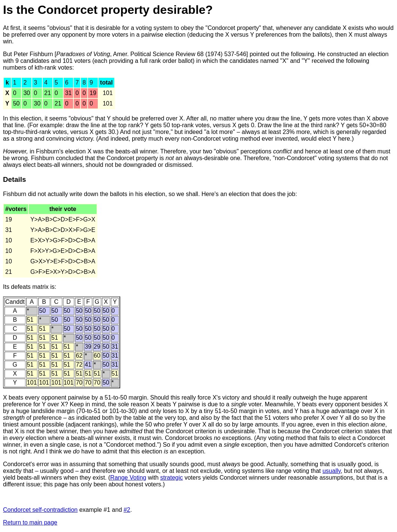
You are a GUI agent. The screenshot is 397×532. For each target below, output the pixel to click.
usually (332, 471)
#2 (127, 510)
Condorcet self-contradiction (40, 510)
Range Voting (128, 478)
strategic (172, 478)
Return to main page (30, 522)
